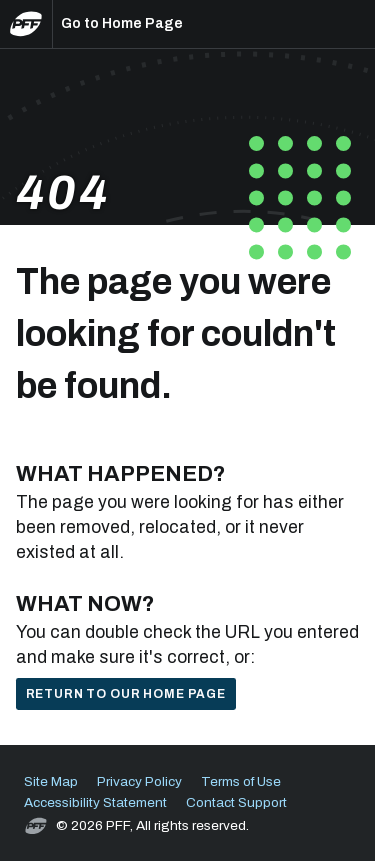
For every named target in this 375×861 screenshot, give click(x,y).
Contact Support (236, 802)
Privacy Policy (139, 781)
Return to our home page (126, 694)
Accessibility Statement (95, 802)
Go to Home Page (122, 23)
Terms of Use (241, 781)
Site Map (51, 781)
